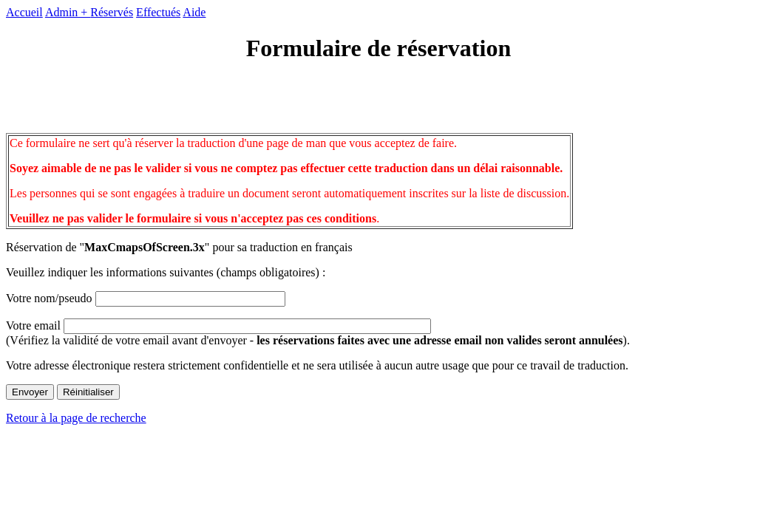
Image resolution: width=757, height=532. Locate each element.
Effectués (158, 12)
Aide (194, 12)
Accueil (24, 12)
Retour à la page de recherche (76, 418)
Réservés (112, 12)
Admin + (68, 12)
